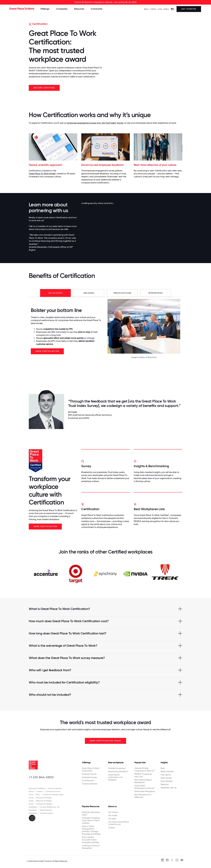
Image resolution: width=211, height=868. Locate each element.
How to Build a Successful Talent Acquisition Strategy (90, 840)
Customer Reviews (90, 784)
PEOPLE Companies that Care (143, 775)
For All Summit (88, 780)
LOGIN (160, 9)
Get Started (189, 9)
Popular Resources (91, 806)
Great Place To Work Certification (91, 769)
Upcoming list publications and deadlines (115, 777)
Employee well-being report (91, 813)
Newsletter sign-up (169, 788)
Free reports (166, 775)
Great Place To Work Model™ (43, 174)
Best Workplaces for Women (145, 787)
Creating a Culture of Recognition (91, 847)
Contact (153, 9)
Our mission (113, 812)
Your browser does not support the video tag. (145, 58)
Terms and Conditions (37, 788)
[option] (46, 574)
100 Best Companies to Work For (145, 769)
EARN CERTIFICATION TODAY (105, 741)
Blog (163, 768)
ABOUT (146, 9)
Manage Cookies (47, 813)
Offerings (86, 762)
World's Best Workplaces (145, 791)
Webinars (165, 784)
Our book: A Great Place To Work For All (118, 823)
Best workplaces (116, 762)
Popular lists (140, 762)
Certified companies (117, 768)
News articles (166, 778)
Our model (113, 815)
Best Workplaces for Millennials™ (143, 796)
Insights (164, 762)
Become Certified (44, 88)
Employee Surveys (89, 777)
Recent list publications (118, 771)
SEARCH (166, 9)
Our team (112, 819)
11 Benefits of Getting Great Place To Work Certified (91, 820)
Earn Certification (47, 351)
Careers (40, 791)
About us (112, 806)
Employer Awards (89, 774)
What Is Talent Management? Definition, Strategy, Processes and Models (91, 830)
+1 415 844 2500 (41, 777)
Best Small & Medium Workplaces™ (143, 781)
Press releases (167, 781)
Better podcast (167, 771)
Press (38, 795)
